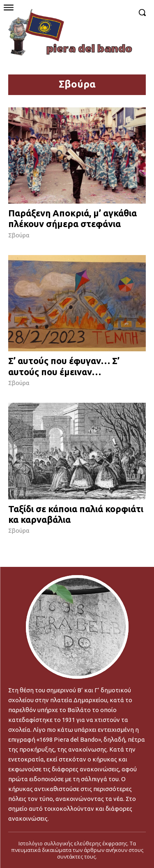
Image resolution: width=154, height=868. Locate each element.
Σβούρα (19, 235)
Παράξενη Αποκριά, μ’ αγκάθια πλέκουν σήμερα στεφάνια (72, 218)
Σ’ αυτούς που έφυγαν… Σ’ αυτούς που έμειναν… (64, 366)
